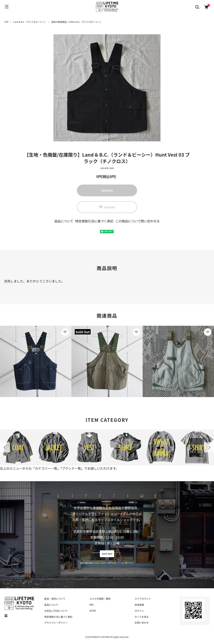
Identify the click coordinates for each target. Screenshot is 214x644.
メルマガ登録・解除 (100, 599)
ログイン (139, 611)
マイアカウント (143, 599)
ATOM (93, 611)
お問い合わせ (142, 623)
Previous (5, 447)
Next (209, 447)
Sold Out (107, 190)
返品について (64, 221)
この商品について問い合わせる (138, 221)
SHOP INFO (107, 554)
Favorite (107, 207)
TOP (6, 22)
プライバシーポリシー (56, 623)
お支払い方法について (56, 611)
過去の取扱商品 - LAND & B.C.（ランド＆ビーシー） (77, 22)
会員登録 (139, 605)
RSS (92, 605)
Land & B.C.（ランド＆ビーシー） (30, 22)
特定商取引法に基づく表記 (94, 221)
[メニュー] (7, 7)
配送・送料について (55, 599)
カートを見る (142, 617)
